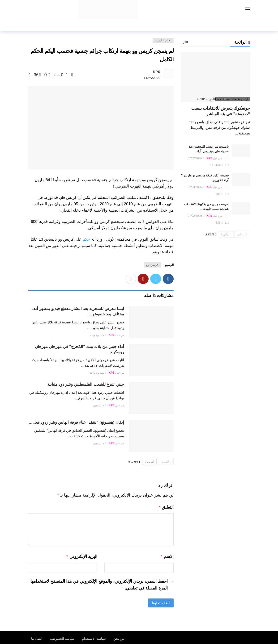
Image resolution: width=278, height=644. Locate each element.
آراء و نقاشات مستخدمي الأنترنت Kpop (232, 99)
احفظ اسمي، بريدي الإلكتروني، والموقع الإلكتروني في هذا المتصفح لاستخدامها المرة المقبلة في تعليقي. (99, 583)
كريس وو (152, 265)
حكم (86, 239)
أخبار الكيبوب (163, 40)
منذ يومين (100, 405)
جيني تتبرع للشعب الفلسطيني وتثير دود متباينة (86, 384)
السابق (166, 462)
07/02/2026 (196, 158)
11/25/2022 (152, 78)
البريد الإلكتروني (82, 556)
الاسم (167, 556)
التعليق (166, 507)
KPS (156, 72)
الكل (185, 42)
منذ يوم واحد (98, 335)
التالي (149, 462)
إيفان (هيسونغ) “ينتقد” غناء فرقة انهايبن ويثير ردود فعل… (76, 422)
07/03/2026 (196, 187)
